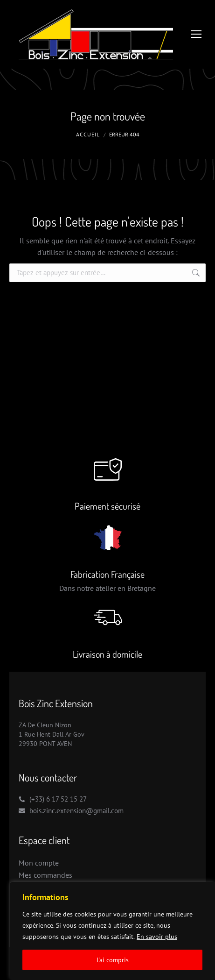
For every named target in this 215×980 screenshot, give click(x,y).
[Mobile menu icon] (196, 34)
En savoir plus (157, 937)
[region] (112, 931)
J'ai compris (113, 960)
